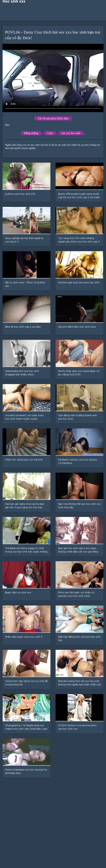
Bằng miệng (31, 133)
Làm (50, 133)
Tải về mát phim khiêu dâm (53, 118)
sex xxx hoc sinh (71, 133)
